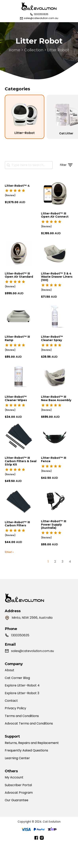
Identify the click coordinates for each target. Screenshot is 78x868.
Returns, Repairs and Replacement (32, 743)
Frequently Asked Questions (26, 750)
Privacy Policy (15, 708)
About (10, 670)
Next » (10, 552)
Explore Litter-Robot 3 (22, 693)
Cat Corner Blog (17, 678)
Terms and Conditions (22, 716)
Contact (11, 701)
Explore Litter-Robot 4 (22, 685)
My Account (14, 777)
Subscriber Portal (18, 785)
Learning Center (17, 758)
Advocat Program (19, 793)
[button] (63, 165)
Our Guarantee (17, 800)
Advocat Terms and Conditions (29, 724)
